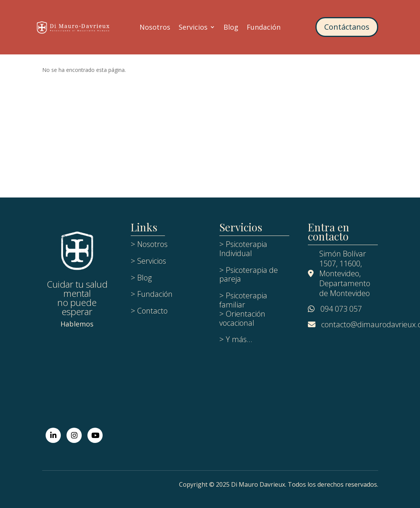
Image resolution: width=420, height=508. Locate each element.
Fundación (264, 28)
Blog (231, 28)
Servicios (193, 28)
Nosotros (155, 28)
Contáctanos (347, 27)
